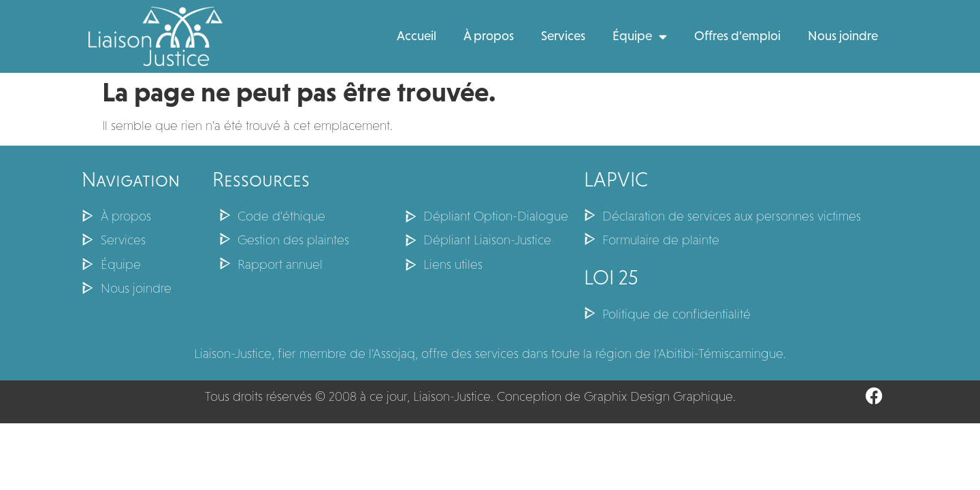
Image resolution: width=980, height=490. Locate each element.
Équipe (640, 36)
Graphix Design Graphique (658, 396)
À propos (489, 36)
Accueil (416, 36)
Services (563, 36)
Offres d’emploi (737, 36)
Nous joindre (843, 36)
